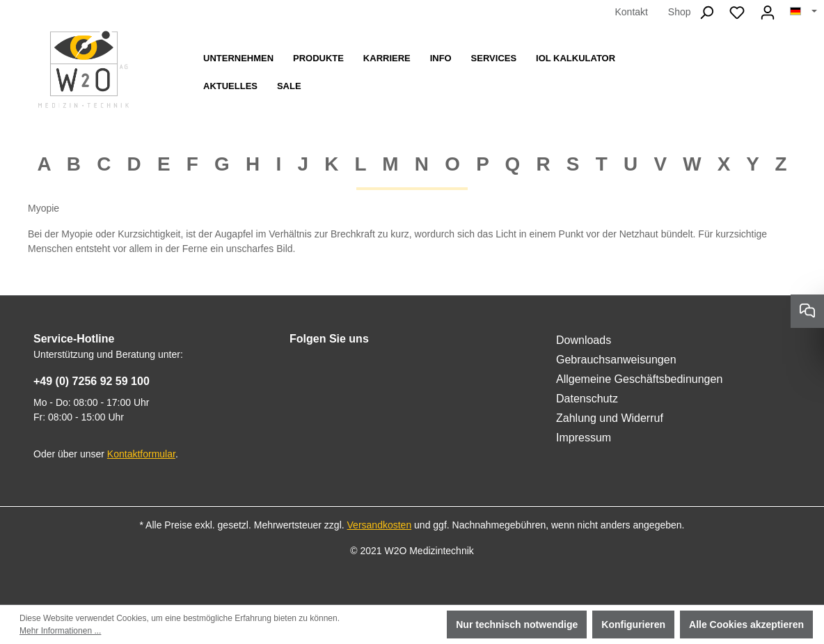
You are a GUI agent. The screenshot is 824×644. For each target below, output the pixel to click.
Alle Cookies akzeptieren (746, 625)
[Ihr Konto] (768, 13)
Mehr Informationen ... (60, 631)
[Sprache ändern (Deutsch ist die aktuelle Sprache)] (803, 12)
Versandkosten (380, 525)
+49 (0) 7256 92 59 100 (92, 381)
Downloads (584, 340)
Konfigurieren (633, 625)
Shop (680, 12)
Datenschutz (587, 399)
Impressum (584, 438)
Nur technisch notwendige (517, 625)
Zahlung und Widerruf (610, 418)
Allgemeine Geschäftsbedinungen (639, 379)
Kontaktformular (141, 454)
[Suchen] (706, 13)
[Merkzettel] (737, 13)
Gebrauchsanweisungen (616, 360)
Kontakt (631, 12)
